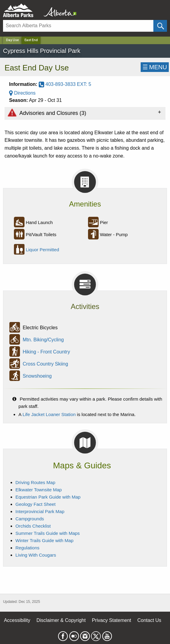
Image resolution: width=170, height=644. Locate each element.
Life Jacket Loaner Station (49, 414)
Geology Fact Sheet (36, 504)
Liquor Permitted (42, 250)
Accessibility (17, 620)
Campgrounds (30, 519)
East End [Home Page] (31, 40)
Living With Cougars (36, 555)
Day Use (12, 40)
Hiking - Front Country (46, 352)
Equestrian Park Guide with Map (48, 497)
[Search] (78, 26)
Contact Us (149, 620)
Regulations (27, 548)
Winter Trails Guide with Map (44, 540)
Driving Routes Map (35, 482)
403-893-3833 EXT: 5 (65, 84)
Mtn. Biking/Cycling (43, 340)
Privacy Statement (112, 620)
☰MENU (155, 67)
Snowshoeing (37, 376)
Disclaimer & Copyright (61, 620)
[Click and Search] (160, 26)
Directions (22, 93)
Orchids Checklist (33, 526)
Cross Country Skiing (45, 364)
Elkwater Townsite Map (39, 490)
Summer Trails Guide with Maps (48, 533)
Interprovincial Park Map (40, 511)
